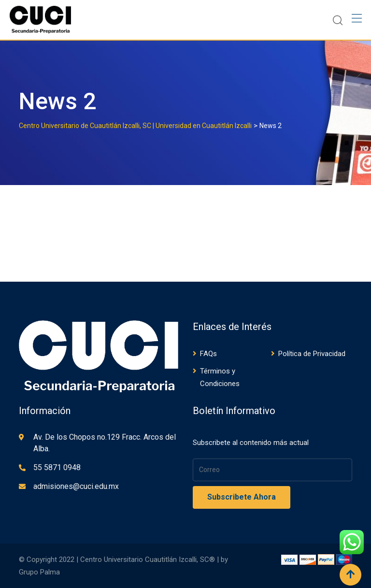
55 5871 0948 (57, 467)
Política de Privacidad (312, 354)
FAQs (208, 354)
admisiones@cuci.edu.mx (76, 486)
